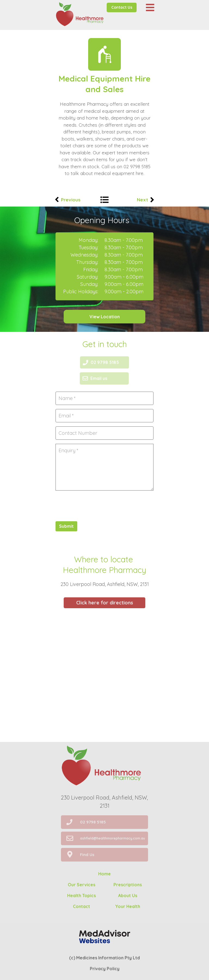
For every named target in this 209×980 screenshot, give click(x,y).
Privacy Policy (105, 969)
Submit (66, 526)
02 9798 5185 (137, 166)
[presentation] (97, 505)
